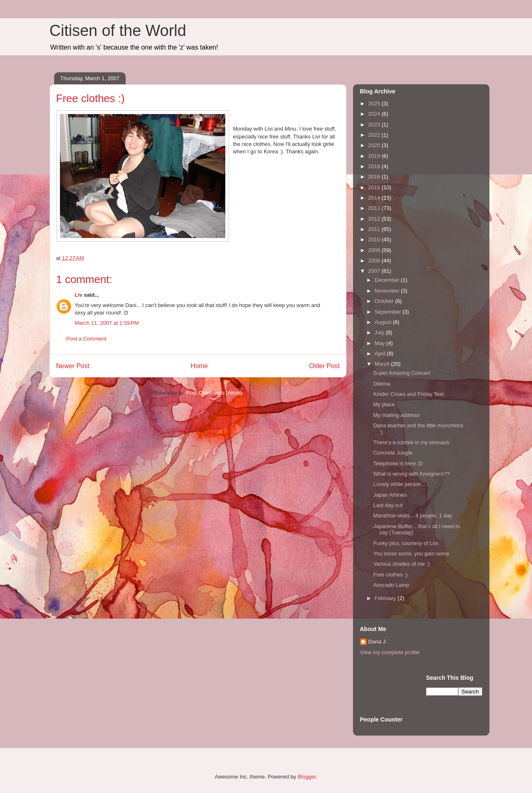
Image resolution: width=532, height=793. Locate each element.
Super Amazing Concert (402, 373)
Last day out (388, 505)
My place (384, 404)
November (388, 291)
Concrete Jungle (393, 453)
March (383, 364)
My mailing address (396, 415)
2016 (375, 177)
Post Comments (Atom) (214, 393)
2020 (375, 145)
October (385, 301)
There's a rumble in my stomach (412, 442)
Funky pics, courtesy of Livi (406, 543)
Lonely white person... (399, 484)
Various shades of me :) (401, 564)
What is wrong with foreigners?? (412, 474)
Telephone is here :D (398, 463)
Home (199, 366)
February (386, 598)
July (380, 332)
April (381, 354)
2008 (375, 261)
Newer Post (73, 366)
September (388, 312)
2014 (375, 198)
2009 (375, 250)
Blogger (307, 777)
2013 (375, 208)
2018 (375, 166)
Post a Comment (87, 339)
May (380, 343)
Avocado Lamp (391, 585)
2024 (375, 114)
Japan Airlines (390, 495)
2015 (375, 187)
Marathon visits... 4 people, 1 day (413, 516)
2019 (375, 156)
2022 (375, 135)
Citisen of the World (118, 31)
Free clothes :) (390, 575)
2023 (375, 125)
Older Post (324, 366)
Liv (79, 295)
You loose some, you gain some (411, 554)
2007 (375, 271)
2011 (375, 229)
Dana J (377, 642)
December (388, 280)
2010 (375, 239)
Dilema (382, 384)
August (384, 322)
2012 (375, 219)
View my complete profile (390, 652)
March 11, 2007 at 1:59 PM (107, 323)
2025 (375, 104)
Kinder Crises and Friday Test (408, 394)
